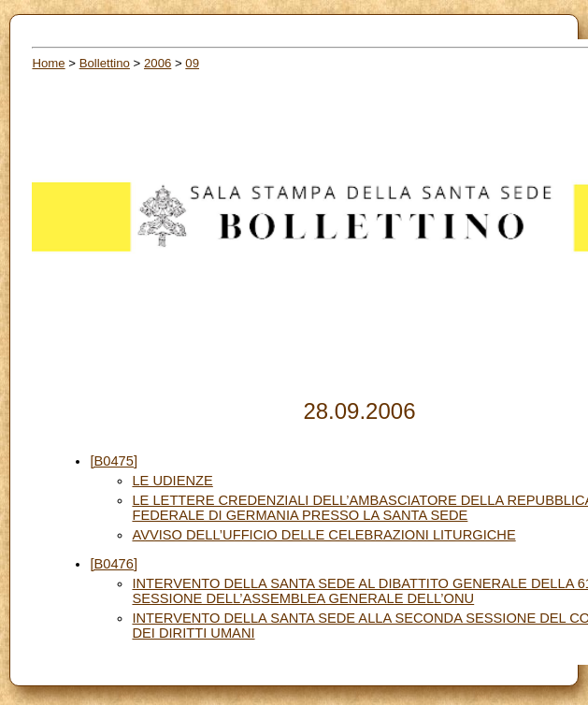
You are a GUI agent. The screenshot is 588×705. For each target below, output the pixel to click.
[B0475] (114, 461)
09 (192, 63)
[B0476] (114, 564)
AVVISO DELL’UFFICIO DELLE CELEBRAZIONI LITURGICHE (323, 535)
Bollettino (105, 63)
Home (48, 63)
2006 (158, 63)
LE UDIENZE (172, 481)
